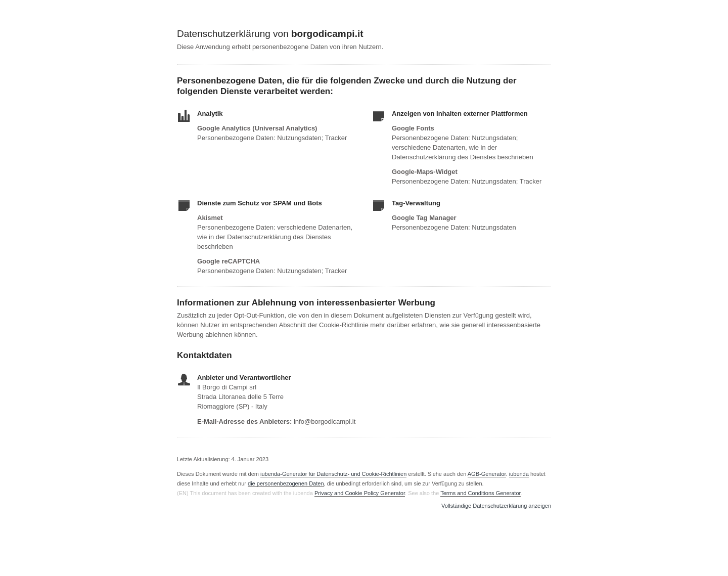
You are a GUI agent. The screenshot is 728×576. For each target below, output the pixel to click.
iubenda (519, 474)
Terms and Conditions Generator (480, 493)
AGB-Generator (487, 474)
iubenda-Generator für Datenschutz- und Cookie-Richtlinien (333, 474)
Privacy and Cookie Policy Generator (360, 493)
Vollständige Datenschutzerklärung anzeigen (496, 506)
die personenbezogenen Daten (286, 483)
